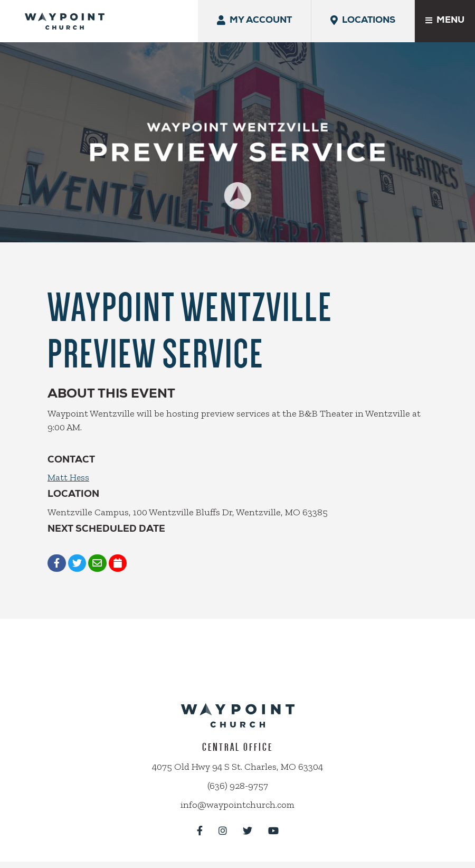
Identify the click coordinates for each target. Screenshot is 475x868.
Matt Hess (69, 468)
